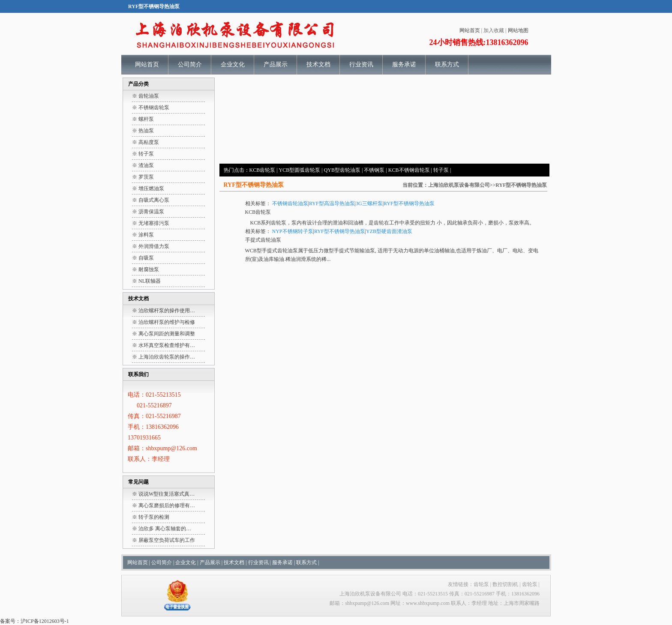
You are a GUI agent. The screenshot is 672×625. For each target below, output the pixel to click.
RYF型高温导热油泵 (332, 203)
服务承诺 (404, 64)
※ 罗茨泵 (143, 177)
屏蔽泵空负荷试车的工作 (167, 540)
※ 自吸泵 (143, 258)
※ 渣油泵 (143, 165)
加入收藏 (494, 30)
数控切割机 (505, 584)
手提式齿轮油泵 (263, 240)
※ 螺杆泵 (143, 119)
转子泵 (441, 170)
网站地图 (518, 30)
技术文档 (318, 64)
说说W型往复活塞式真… (166, 494)
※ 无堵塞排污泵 (151, 223)
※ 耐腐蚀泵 (145, 269)
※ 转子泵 (143, 154)
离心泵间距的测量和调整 (167, 334)
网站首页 (470, 30)
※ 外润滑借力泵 (151, 246)
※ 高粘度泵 (145, 142)
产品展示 (276, 64)
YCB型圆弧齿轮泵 (300, 170)
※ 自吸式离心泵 (151, 200)
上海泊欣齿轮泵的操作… (167, 357)
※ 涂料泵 (143, 235)
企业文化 (233, 64)
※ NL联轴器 (146, 281)
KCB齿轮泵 (262, 170)
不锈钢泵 (374, 170)
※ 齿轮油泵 (145, 96)
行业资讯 (361, 64)
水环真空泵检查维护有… (167, 345)
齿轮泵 (279, 223)
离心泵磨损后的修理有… (167, 505)
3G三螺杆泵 (369, 203)
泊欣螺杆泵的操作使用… (167, 311)
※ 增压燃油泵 (148, 188)
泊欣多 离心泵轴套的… (165, 529)
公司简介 (190, 64)
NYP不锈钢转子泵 (293, 231)
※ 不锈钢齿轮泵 (151, 108)
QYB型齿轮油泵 (342, 170)
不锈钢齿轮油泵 (290, 203)
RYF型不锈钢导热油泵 (409, 203)
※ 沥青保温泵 (148, 212)
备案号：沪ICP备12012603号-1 (34, 621)
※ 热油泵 (143, 131)
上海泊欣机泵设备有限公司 (459, 185)
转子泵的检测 (154, 517)
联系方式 (447, 64)
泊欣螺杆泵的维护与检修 (167, 322)
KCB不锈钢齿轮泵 (409, 170)
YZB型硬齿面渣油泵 (389, 231)
